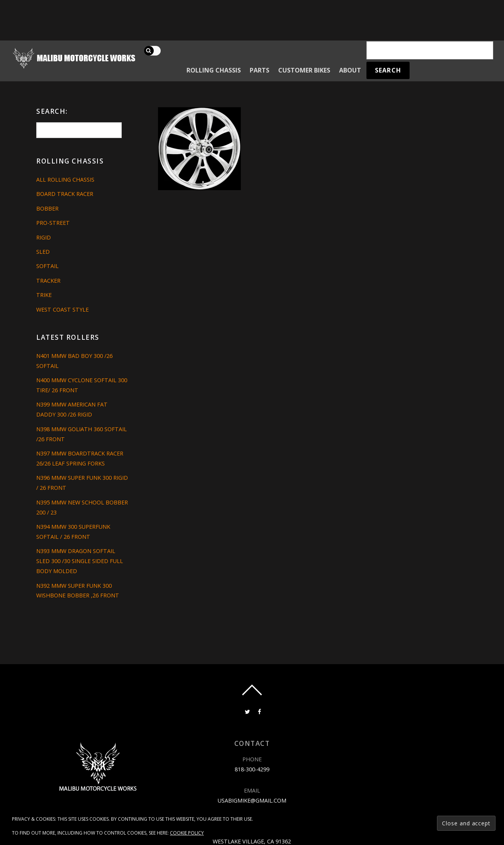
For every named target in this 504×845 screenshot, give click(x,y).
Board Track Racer (65, 194)
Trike (44, 295)
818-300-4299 (252, 769)
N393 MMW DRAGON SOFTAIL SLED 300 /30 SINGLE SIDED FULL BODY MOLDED (80, 561)
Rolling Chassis (214, 70)
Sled (43, 252)
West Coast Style (62, 309)
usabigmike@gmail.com (252, 800)
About (350, 70)
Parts (260, 70)
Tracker (48, 281)
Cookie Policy (187, 833)
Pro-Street (53, 223)
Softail (47, 266)
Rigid (44, 237)
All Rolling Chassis (65, 180)
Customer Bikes (304, 70)
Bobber (47, 208)
